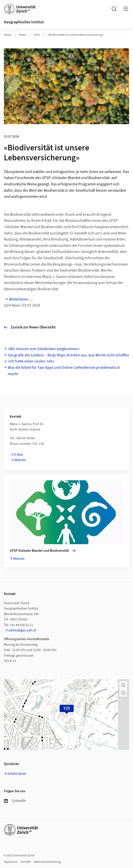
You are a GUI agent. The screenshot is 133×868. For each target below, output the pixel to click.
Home (8, 35)
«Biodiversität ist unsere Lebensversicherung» (75, 35)
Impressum (11, 862)
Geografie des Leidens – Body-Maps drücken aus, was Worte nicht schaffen (68, 355)
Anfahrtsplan (17, 774)
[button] (123, 685)
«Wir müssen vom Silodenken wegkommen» (44, 349)
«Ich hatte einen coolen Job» (31, 361)
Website (20, 460)
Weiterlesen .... (21, 299)
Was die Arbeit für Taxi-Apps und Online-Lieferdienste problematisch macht (64, 371)
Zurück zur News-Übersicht (30, 327)
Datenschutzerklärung (47, 862)
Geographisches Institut (24, 22)
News (23, 35)
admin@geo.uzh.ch (22, 630)
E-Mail (19, 455)
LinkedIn (15, 801)
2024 (37, 35)
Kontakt (26, 862)
